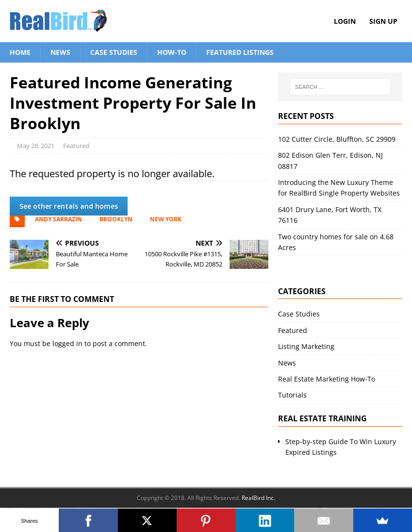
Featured (76, 146)
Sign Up (383, 21)
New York (166, 219)
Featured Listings (240, 52)
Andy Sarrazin (58, 219)
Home (20, 52)
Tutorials (292, 395)
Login (345, 21)
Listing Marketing (306, 346)
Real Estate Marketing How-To (327, 379)
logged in (67, 343)
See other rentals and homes (69, 206)
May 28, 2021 (36, 146)
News (60, 52)
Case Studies (114, 52)
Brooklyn (116, 219)
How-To (172, 52)
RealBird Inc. (258, 498)
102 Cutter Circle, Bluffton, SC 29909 (337, 139)
